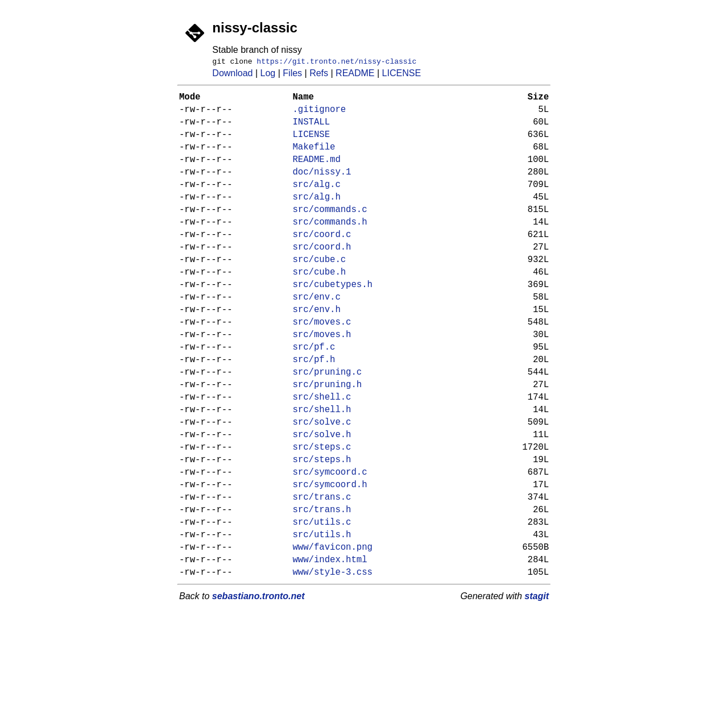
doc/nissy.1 (322, 189)
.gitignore (320, 115)
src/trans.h (322, 588)
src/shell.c (322, 455)
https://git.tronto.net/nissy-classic (336, 63)
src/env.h (317, 351)
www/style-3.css (333, 662)
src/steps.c (322, 514)
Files (292, 75)
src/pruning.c (328, 425)
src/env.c (317, 337)
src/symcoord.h (330, 558)
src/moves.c (322, 366)
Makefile (314, 159)
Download (232, 75)
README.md (317, 174)
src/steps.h (322, 529)
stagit (537, 686)
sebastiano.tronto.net (258, 686)
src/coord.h (322, 277)
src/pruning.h (328, 440)
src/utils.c (322, 603)
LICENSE (402, 75)
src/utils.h (322, 617)
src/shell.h (322, 470)
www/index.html (330, 647)
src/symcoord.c (330, 543)
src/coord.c (322, 263)
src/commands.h (330, 248)
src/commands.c (330, 233)
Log (268, 75)
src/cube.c (320, 292)
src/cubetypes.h (333, 322)
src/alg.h (317, 218)
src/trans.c (322, 573)
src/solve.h (322, 499)
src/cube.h (320, 307)
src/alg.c (317, 204)
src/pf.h (314, 410)
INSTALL (312, 130)
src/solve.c (322, 484)
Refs (319, 75)
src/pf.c (314, 396)
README (355, 75)
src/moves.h (322, 381)
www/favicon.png (333, 632)
